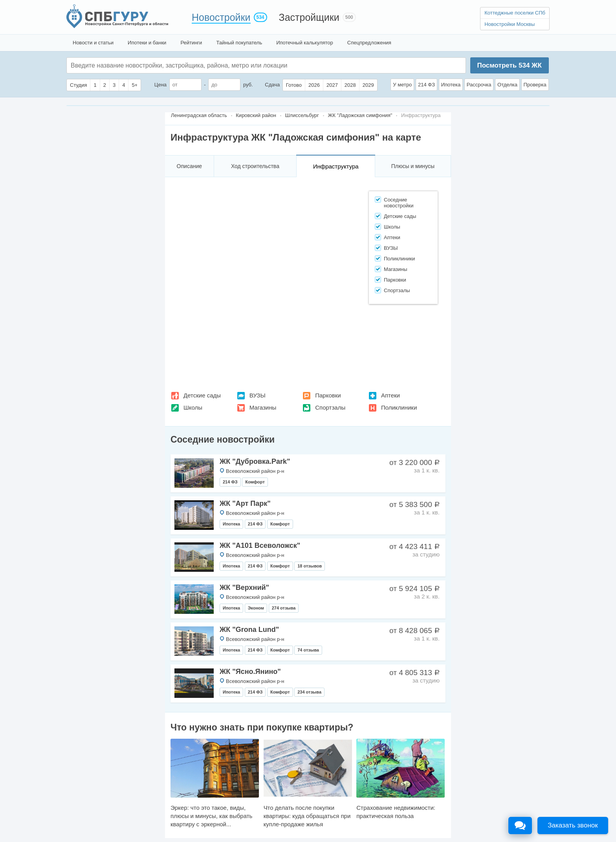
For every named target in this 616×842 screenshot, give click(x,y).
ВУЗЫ (258, 395)
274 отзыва (284, 608)
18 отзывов (310, 566)
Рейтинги (191, 43)
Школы (193, 407)
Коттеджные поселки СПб (515, 13)
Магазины (263, 407)
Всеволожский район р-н (255, 471)
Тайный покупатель (239, 43)
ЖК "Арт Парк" (245, 503)
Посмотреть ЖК (509, 65)
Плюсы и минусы (413, 166)
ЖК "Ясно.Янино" (250, 672)
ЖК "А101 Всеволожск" (260, 545)
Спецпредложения (369, 43)
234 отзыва (309, 692)
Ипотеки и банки (147, 43)
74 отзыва (308, 650)
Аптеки (390, 395)
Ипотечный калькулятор (305, 43)
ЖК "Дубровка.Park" (255, 461)
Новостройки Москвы (510, 24)
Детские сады (202, 395)
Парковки (328, 395)
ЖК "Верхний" (244, 588)
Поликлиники (399, 407)
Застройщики (309, 17)
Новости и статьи (93, 43)
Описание (189, 166)
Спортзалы (330, 407)
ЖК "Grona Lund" (249, 630)
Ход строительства (255, 166)
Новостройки (221, 17)
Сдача (272, 85)
